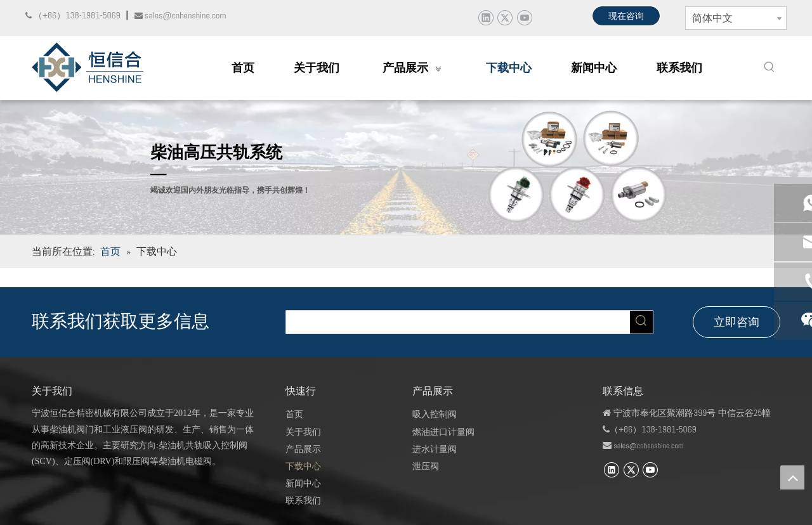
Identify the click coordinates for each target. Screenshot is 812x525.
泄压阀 (426, 466)
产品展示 (303, 449)
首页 (294, 414)
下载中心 (303, 466)
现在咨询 (626, 16)
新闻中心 (303, 483)
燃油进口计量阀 (443, 432)
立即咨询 (737, 322)
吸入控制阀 (435, 414)
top (792, 477)
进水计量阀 (435, 449)
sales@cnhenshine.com (648, 446)
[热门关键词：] (769, 67)
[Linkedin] (486, 17)
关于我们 (303, 432)
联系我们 (303, 500)
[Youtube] (524, 17)
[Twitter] (505, 17)
